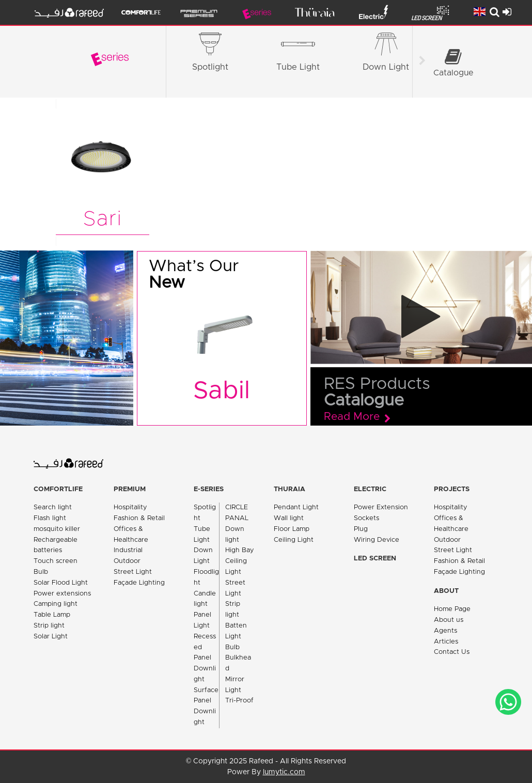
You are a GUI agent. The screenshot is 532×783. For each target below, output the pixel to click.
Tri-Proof (239, 701)
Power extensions (62, 594)
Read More (352, 417)
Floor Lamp (292, 529)
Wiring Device (377, 540)
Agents (445, 631)
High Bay (240, 550)
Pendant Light (296, 507)
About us (449, 620)
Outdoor (127, 561)
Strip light (49, 626)
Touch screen (56, 561)
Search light (53, 507)
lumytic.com (284, 772)
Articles (446, 642)
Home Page (452, 609)
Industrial (128, 550)
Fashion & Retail (139, 518)
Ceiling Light (294, 540)
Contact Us (452, 652)
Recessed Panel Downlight (205, 658)
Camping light (56, 604)
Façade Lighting (139, 583)
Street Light (133, 572)
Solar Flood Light (61, 583)
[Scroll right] (422, 62)
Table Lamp (52, 615)
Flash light (50, 518)
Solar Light (51, 637)
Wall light (289, 518)
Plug (361, 529)
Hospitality (130, 507)
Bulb (41, 572)
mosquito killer (57, 529)
